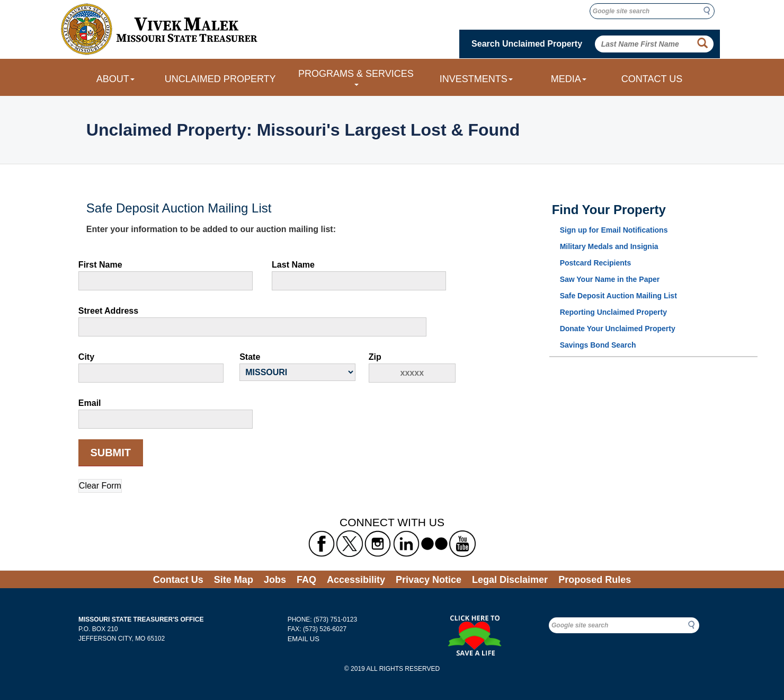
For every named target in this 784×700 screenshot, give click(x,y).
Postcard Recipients (596, 263)
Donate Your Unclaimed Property (618, 329)
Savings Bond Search (598, 345)
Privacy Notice (429, 580)
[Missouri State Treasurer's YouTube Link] (462, 544)
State (250, 357)
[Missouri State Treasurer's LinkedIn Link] (406, 544)
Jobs (275, 580)
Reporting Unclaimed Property (613, 312)
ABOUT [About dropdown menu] (115, 79)
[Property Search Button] (702, 43)
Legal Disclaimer (510, 580)
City (86, 357)
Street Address (108, 311)
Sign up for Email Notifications (614, 230)
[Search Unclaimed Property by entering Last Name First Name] (654, 44)
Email (90, 403)
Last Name (293, 265)
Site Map (234, 580)
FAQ (306, 580)
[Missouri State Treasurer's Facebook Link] (322, 544)
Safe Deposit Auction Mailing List (618, 296)
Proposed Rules (595, 580)
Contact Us (178, 580)
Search (710, 11)
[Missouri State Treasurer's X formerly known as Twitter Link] (350, 544)
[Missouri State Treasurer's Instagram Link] (378, 544)
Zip (375, 357)
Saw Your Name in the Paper (610, 279)
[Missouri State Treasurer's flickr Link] (434, 544)
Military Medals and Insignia (609, 246)
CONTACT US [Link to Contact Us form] (652, 79)
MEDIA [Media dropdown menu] (569, 79)
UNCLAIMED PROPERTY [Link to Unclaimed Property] (220, 79)
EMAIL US (304, 639)
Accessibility (356, 580)
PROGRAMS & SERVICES (356, 77)
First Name (100, 265)
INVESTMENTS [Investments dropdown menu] (476, 79)
